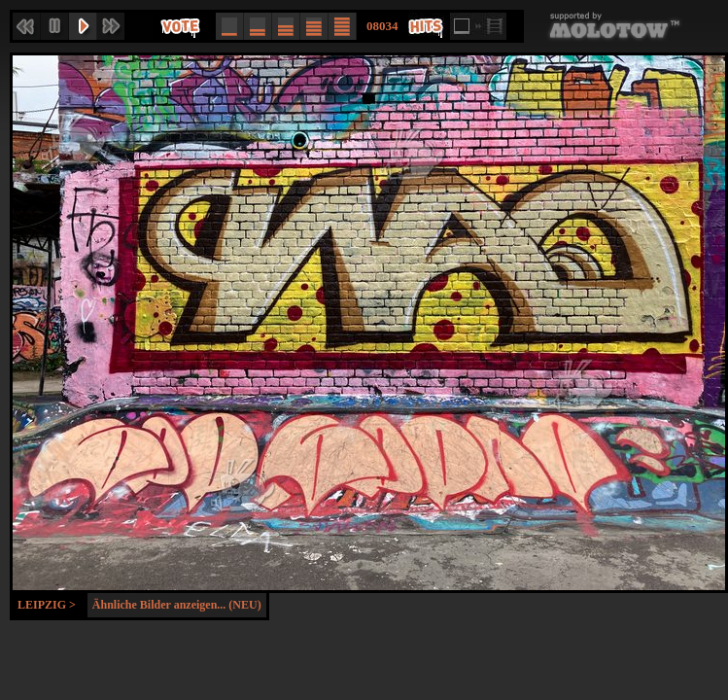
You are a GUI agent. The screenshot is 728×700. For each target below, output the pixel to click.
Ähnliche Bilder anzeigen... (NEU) (177, 605)
